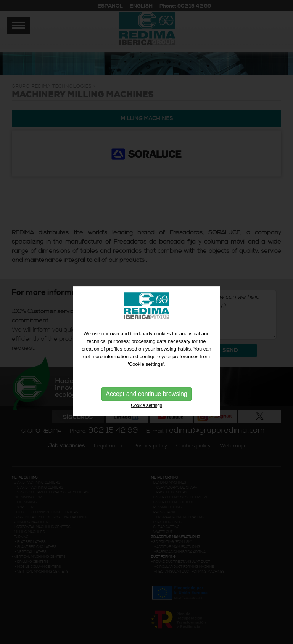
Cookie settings (146, 412)
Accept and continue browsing (146, 400)
